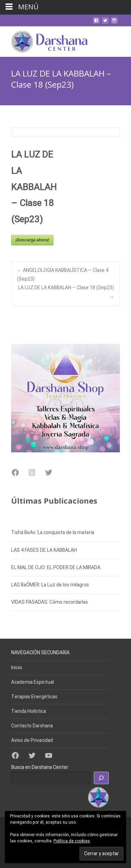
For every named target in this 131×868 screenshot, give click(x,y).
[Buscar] (101, 778)
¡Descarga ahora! (32, 240)
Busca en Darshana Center (40, 767)
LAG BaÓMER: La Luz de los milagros (50, 585)
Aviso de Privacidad (32, 740)
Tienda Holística (28, 711)
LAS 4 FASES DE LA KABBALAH (44, 550)
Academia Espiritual (32, 682)
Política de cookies (72, 841)
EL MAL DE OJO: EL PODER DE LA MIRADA (56, 568)
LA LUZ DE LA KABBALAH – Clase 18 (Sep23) (66, 292)
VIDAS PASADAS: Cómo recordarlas (50, 602)
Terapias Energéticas (34, 697)
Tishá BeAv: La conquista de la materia (53, 533)
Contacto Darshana (32, 726)
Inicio (17, 668)
